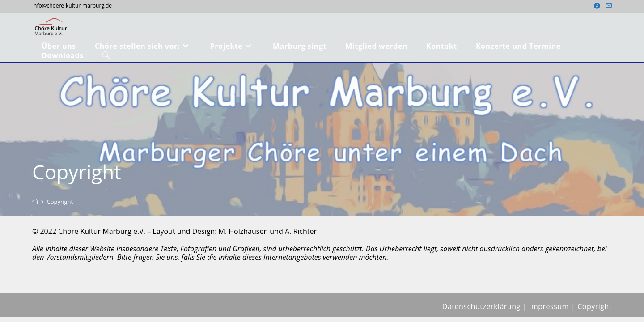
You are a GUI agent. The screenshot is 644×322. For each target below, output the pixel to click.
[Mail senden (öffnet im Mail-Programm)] (607, 6)
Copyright (60, 202)
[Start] (35, 202)
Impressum (549, 312)
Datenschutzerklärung (481, 312)
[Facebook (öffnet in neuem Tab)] (597, 6)
